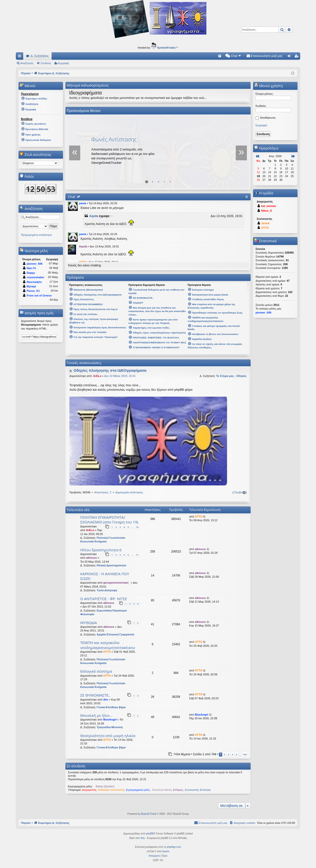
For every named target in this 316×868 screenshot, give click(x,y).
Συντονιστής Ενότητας (198, 790)
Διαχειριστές (89, 790)
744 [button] (245, 754)
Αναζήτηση (27, 63)
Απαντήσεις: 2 (103, 492)
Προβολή (240, 492)
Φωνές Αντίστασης (114, 139)
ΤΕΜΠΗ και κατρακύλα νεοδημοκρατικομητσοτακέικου (108, 645)
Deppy (31, 273)
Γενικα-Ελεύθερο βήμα (111, 707)
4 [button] (232, 754)
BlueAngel (110, 720)
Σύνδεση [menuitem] (290, 57)
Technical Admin (162, 790)
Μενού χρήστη (268, 86)
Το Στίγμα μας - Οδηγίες (231, 376)
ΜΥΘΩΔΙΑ (89, 623)
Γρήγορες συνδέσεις (20, 57)
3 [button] (228, 754)
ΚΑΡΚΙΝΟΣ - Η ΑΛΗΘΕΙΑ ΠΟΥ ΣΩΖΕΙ (105, 576)
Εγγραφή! (261, 125)
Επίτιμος (178, 790)
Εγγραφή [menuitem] (297, 57)
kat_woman (269, 206)
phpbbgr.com (174, 847)
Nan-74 (31, 268)
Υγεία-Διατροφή (107, 590)
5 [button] (237, 754)
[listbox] (39, 163)
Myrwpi (31, 286)
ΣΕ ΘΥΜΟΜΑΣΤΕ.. (95, 695)
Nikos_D (267, 211)
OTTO (198, 517)
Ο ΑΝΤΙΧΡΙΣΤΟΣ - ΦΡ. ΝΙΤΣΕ (104, 599)
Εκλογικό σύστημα (96, 671)
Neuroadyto (34, 282)
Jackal (265, 223)
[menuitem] (220, 56)
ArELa (97, 376)
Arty (143, 838)
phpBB (150, 834)
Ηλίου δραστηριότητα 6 (101, 550)
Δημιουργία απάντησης (129, 492)
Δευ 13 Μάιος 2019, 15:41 (120, 376)
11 (137, 555)
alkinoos (91, 558)
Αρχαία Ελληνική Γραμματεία (116, 634)
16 (137, 527)
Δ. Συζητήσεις (40, 56)
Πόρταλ (26, 73)
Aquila (94, 216)
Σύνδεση (46, 63)
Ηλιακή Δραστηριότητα (111, 565)
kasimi (166, 851)
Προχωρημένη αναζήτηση (36, 235)
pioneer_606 (35, 264)
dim (106, 700)
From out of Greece (39, 295)
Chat (72, 197)
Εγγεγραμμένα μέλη (138, 790)
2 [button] (225, 754)
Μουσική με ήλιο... (96, 715)
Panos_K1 (33, 291)
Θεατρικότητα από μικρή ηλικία (108, 736)
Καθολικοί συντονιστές (111, 790)
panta (83, 203)
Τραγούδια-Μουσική (110, 727)
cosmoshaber (36, 277)
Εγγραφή (64, 63)
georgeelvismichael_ (117, 583)
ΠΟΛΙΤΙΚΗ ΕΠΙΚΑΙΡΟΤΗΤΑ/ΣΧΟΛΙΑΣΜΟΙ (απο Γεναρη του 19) (109, 520)
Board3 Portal (148, 814)
